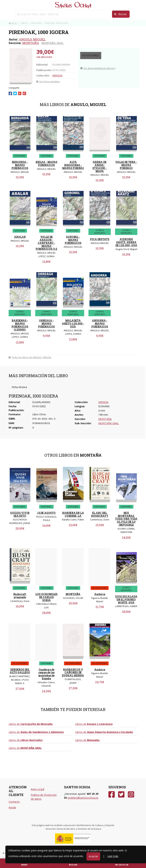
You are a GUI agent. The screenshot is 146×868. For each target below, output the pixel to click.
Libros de (31, 724)
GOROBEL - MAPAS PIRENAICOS (73, 240)
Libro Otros (39, 414)
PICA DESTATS (100, 239)
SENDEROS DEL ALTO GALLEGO (20, 671)
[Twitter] (121, 794)
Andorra (100, 594)
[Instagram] (131, 794)
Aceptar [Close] (93, 856)
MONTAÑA (31, 43)
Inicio (13, 23)
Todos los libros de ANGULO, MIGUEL (30, 357)
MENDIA (57, 75)
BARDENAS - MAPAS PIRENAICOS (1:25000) (20, 325)
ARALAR (20, 237)
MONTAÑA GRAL (53, 43)
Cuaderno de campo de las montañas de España (46, 674)
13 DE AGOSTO (46, 513)
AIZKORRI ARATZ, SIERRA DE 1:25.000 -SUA (126, 242)
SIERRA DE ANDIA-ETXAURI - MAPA (100, 166)
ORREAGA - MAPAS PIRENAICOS (46, 324)
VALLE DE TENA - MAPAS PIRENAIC (126, 165)
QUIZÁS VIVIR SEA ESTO (20, 514)
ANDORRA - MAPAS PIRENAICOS (100, 324)
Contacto (14, 802)
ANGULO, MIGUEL (32, 39)
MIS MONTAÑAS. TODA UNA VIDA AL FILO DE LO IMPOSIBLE (126, 519)
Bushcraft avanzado (20, 596)
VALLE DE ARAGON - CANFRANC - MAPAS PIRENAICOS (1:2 (46, 243)
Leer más (113, 856)
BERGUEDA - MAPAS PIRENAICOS (20, 165)
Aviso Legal (37, 789)
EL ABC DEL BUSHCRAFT (100, 514)
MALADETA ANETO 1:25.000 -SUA (73, 324)
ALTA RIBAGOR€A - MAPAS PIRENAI (73, 165)
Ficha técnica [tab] (19, 387)
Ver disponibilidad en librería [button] (98, 68)
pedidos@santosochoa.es (83, 798)
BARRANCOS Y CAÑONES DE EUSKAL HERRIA (73, 673)
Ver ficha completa (48, 81)
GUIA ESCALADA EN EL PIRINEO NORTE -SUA (126, 599)
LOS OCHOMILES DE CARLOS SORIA (46, 597)
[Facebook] (112, 794)
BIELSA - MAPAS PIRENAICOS (46, 163)
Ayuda (12, 807)
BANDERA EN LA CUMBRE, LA (73, 514)
